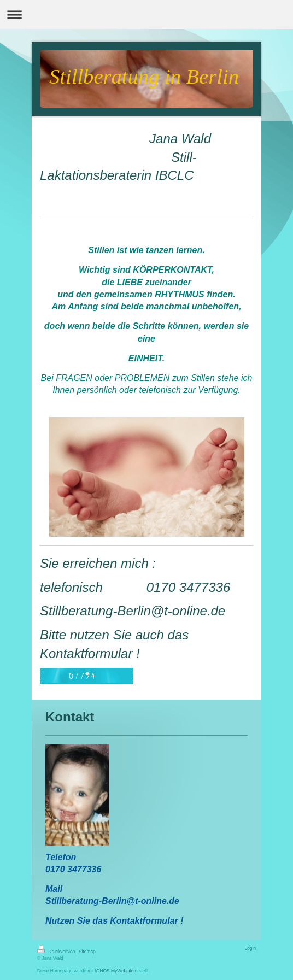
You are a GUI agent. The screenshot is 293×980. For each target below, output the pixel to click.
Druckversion (57, 952)
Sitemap (87, 952)
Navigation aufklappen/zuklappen (146, 14)
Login (251, 948)
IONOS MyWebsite (115, 971)
